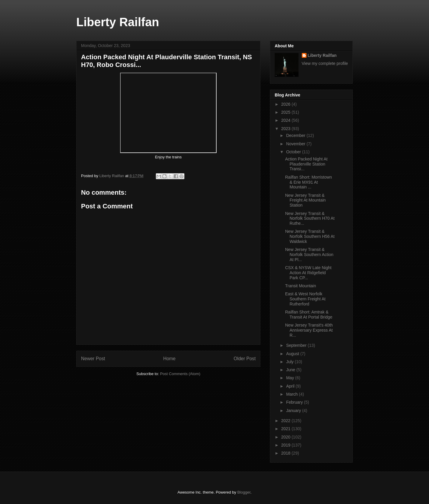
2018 (286, 453)
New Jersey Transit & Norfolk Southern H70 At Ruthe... (310, 219)
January (294, 411)
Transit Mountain (301, 286)
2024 (286, 120)
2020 (286, 437)
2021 (286, 429)
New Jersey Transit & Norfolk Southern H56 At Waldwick (310, 236)
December (296, 135)
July (290, 362)
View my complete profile (325, 63)
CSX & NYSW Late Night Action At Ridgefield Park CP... (308, 273)
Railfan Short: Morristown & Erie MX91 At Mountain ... (308, 182)
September (297, 345)
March (292, 394)
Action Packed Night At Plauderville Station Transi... (306, 164)
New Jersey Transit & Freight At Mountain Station (305, 200)
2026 (286, 104)
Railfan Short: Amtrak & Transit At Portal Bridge (309, 315)
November (296, 144)
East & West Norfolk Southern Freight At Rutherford (305, 299)
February (295, 402)
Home (170, 359)
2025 (286, 112)
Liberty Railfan (118, 22)
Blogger (244, 492)
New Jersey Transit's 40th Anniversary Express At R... (309, 330)
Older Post (245, 359)
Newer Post (93, 359)
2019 (286, 445)
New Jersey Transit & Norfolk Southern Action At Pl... (309, 255)
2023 (286, 129)
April (291, 386)
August (293, 354)
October (294, 152)
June (291, 370)
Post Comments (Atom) (180, 374)
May (290, 378)
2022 (286, 421)
